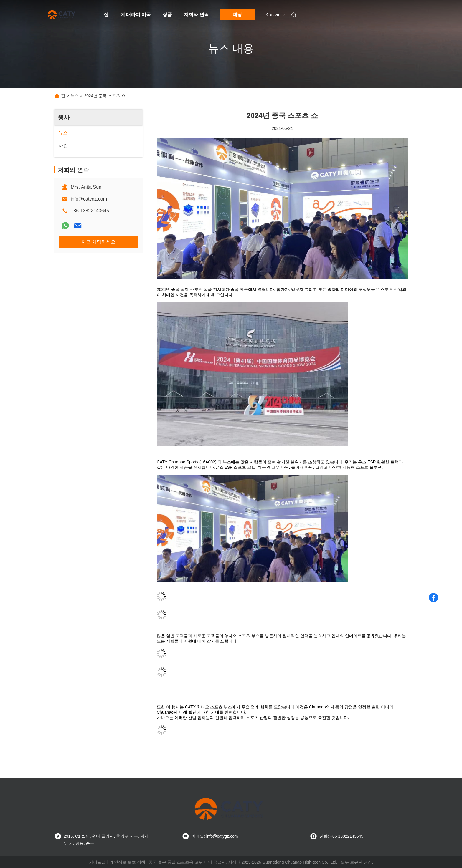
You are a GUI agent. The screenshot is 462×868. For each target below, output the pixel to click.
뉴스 (75, 96)
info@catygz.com (89, 199)
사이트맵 (97, 862)
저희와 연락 (196, 15)
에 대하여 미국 (136, 15)
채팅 (237, 15)
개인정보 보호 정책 (128, 862)
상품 (167, 15)
